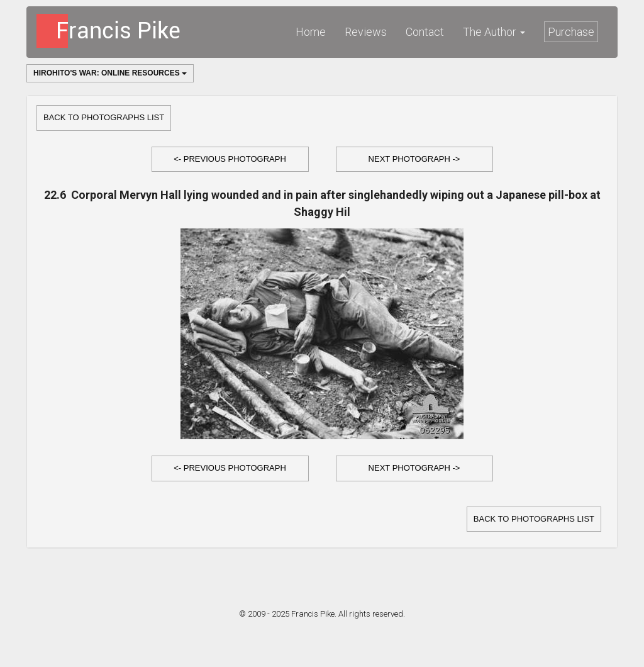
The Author (494, 32)
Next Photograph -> (414, 159)
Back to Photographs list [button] (104, 117)
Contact (425, 32)
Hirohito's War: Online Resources (110, 73)
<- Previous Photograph (230, 159)
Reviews (366, 32)
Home (311, 32)
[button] (230, 160)
